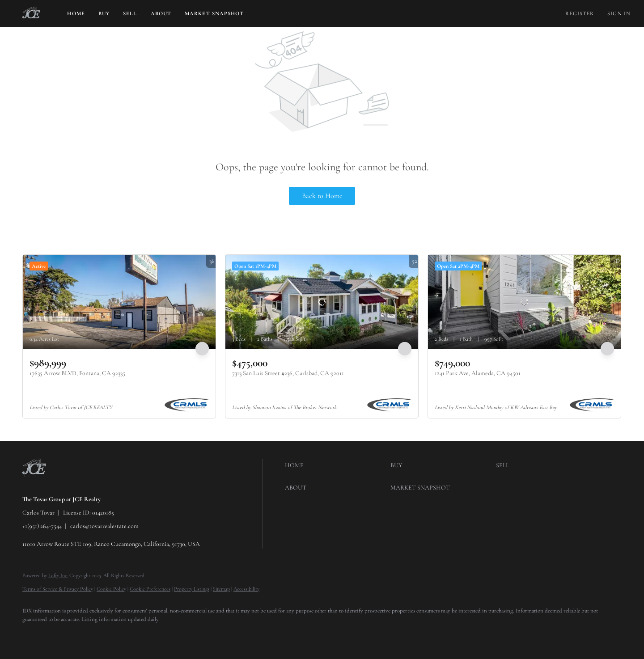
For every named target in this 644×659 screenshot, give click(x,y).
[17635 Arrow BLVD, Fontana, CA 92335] (119, 302)
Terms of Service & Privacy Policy (58, 589)
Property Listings (192, 589)
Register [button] (580, 13)
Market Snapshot (214, 13)
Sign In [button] (619, 13)
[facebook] (33, 635)
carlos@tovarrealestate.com (104, 526)
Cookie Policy (111, 589)
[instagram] (85, 635)
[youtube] (111, 635)
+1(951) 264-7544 (42, 526)
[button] (31, 13)
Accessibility (246, 589)
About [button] (161, 13)
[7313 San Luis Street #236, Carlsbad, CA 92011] (322, 302)
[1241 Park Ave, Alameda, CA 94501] (524, 302)
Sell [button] (130, 13)
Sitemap (221, 589)
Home (76, 13)
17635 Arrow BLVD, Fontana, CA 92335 (77, 373)
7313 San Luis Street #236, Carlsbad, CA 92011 (288, 373)
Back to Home (322, 196)
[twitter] (59, 635)
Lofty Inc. (58, 575)
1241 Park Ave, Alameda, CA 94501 (478, 373)
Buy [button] (104, 13)
